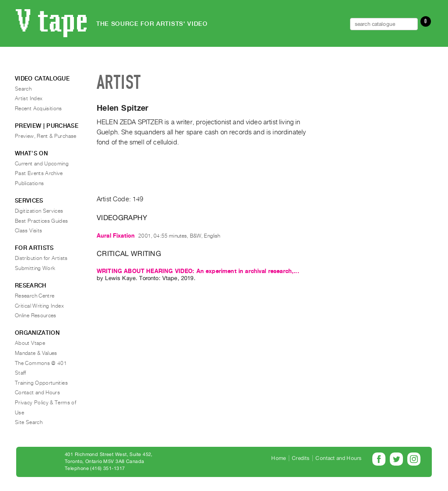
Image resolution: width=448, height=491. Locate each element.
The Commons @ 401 (41, 363)
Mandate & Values (36, 353)
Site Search (29, 422)
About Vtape (30, 343)
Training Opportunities (41, 383)
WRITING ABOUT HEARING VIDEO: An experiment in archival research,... (198, 271)
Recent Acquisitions (38, 109)
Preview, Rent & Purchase (46, 136)
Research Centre (35, 296)
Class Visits (28, 231)
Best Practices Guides (42, 221)
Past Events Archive (39, 173)
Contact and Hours (37, 393)
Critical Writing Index (39, 306)
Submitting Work (35, 268)
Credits (301, 458)
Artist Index (29, 98)
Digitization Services (39, 211)
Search (23, 89)
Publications (29, 183)
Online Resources (36, 316)
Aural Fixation (116, 236)
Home (278, 458)
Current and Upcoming (42, 164)
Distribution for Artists (41, 258)
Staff (21, 373)
